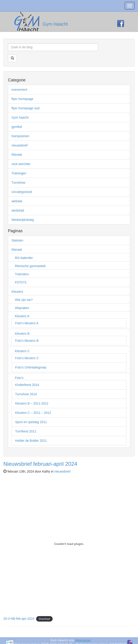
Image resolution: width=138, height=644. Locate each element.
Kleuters (17, 292)
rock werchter (21, 164)
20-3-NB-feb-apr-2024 (19, 619)
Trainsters (22, 274)
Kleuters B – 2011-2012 (32, 403)
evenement (19, 90)
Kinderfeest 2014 (27, 385)
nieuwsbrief (20, 145)
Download (44, 619)
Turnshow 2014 (26, 394)
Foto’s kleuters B (27, 341)
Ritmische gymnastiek (30, 266)
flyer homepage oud (26, 108)
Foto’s (19, 378)
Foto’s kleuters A (27, 323)
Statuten (17, 240)
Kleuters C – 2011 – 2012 (33, 413)
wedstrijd (18, 210)
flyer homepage (22, 99)
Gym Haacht (55, 24)
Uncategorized (22, 192)
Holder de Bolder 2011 (31, 441)
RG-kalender (24, 258)
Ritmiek (17, 155)
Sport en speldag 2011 (31, 422)
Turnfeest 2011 (26, 431)
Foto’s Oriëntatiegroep (31, 367)
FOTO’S (21, 282)
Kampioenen (20, 136)
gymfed (17, 127)
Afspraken (22, 308)
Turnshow (18, 183)
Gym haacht (20, 117)
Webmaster (83, 640)
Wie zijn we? (24, 300)
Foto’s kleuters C (27, 358)
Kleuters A (22, 316)
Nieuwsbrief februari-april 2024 (40, 464)
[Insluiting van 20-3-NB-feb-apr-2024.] (69, 544)
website (17, 201)
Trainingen (19, 173)
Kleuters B (22, 334)
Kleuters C (22, 351)
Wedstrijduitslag (23, 220)
